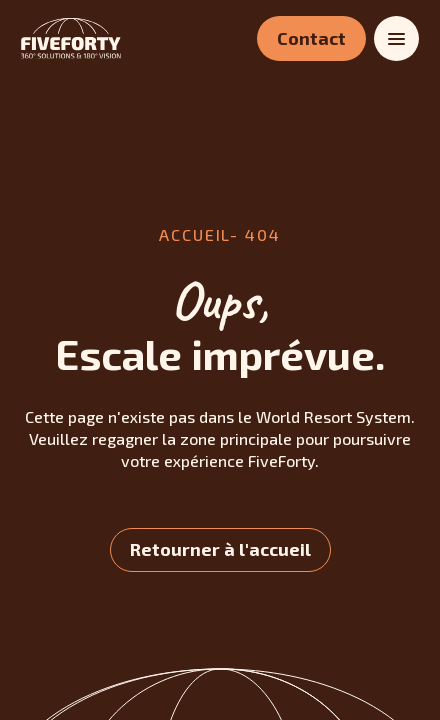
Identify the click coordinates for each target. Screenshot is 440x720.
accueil (194, 234)
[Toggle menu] (396, 38)
